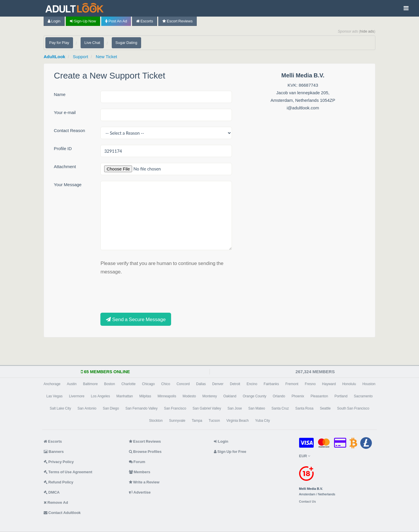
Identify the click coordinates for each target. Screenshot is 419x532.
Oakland (230, 396)
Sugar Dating (126, 43)
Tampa (197, 421)
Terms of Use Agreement (68, 472)
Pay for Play (59, 43)
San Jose (235, 408)
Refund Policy (58, 482)
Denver (218, 384)
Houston (369, 384)
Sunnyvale (177, 421)
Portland (341, 396)
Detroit (235, 384)
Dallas (201, 384)
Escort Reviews (177, 21)
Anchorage (52, 384)
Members (140, 472)
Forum (137, 462)
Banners (54, 452)
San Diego (111, 408)
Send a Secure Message (136, 319)
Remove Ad (56, 502)
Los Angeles (100, 396)
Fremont (292, 384)
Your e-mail (65, 112)
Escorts (145, 21)
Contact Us (308, 502)
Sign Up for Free (230, 452)
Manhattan (125, 396)
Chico (166, 384)
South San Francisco (353, 408)
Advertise (140, 492)
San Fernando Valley (142, 408)
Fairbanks (271, 384)
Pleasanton (319, 396)
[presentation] (145, 293)
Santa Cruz (280, 408)
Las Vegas (54, 396)
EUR (305, 456)
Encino (252, 384)
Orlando (279, 396)
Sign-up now (83, 21)
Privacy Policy (59, 462)
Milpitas (145, 396)
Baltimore (90, 384)
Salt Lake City (60, 408)
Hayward (329, 384)
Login (54, 21)
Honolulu (349, 384)
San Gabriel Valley (207, 408)
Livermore (77, 396)
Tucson (214, 421)
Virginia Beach (238, 421)
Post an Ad (116, 21)
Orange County (254, 396)
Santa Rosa (304, 408)
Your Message (68, 185)
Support (80, 57)
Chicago (148, 384)
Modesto (189, 396)
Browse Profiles (145, 452)
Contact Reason (69, 130)
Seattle (325, 408)
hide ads (367, 31)
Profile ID (63, 148)
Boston (110, 384)
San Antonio (87, 408)
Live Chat (92, 43)
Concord (183, 384)
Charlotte (128, 384)
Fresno (310, 384)
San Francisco (175, 408)
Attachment (65, 167)
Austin (72, 384)
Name (60, 94)
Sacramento (363, 396)
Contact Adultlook (62, 513)
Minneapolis (167, 396)
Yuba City (263, 421)
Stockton (156, 421)
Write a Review (144, 482)
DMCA (52, 492)
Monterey (210, 396)
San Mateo (257, 408)
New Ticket (106, 57)
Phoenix (298, 396)
